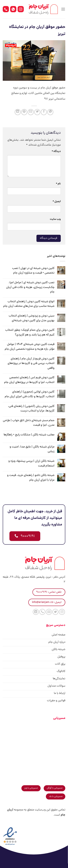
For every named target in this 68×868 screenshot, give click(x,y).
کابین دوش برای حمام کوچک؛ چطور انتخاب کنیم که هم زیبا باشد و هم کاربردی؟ (30, 333)
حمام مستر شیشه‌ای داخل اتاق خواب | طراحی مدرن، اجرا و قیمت (29, 423)
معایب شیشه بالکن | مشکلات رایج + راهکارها (29, 435)
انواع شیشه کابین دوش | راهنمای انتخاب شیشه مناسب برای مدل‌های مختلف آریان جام (29, 304)
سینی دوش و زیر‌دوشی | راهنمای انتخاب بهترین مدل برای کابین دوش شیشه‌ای (32, 318)
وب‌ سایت (55, 219)
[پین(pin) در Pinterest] (24, 112)
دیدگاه (56, 151)
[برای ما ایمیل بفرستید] (49, 612)
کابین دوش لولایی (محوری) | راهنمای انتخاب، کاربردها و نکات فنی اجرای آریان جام (30, 394)
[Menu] (63, 9)
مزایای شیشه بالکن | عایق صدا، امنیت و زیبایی (32, 449)
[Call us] (42, 612)
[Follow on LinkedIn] (36, 612)
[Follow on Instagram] (62, 612)
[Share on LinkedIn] (18, 112)
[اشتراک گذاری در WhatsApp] (50, 112)
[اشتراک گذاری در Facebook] (44, 112)
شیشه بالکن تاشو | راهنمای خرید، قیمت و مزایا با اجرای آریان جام (31, 478)
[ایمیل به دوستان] (31, 112)
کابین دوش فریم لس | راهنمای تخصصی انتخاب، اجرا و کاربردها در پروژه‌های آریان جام (29, 380)
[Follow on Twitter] (55, 612)
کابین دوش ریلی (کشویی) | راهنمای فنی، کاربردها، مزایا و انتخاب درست (31, 409)
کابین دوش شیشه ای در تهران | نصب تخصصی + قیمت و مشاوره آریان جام (33, 271)
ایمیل (57, 202)
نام (58, 184)
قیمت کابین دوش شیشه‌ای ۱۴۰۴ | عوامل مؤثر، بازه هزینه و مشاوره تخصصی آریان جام (30, 347)
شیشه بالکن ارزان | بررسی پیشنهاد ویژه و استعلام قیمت (31, 464)
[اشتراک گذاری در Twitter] (37, 112)
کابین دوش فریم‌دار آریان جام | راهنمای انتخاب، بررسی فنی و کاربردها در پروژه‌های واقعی (31, 363)
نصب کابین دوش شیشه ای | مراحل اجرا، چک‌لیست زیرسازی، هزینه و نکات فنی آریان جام (30, 287)
